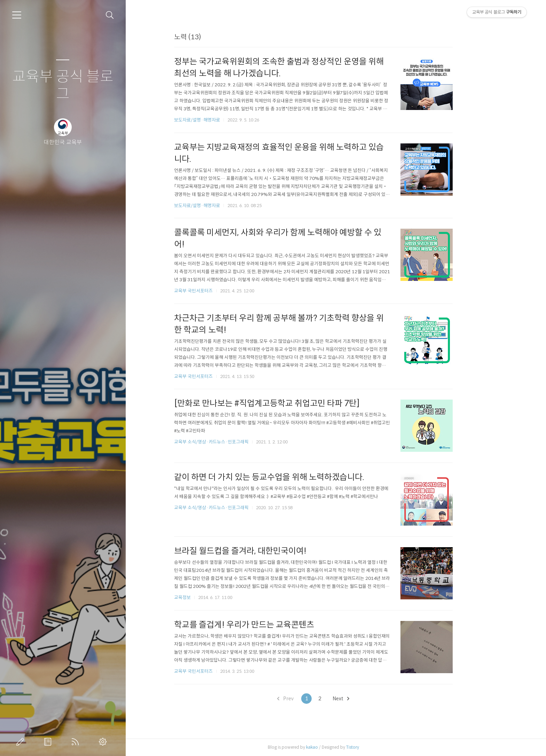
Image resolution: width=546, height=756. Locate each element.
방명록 (49, 742)
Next (364, 699)
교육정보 (205, 597)
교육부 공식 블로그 (63, 85)
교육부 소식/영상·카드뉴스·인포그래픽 (234, 442)
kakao (334, 747)
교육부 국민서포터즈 (216, 291)
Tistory (375, 747)
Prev (308, 699)
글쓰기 (22, 742)
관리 (104, 742)
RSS (77, 742)
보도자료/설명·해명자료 (219, 120)
